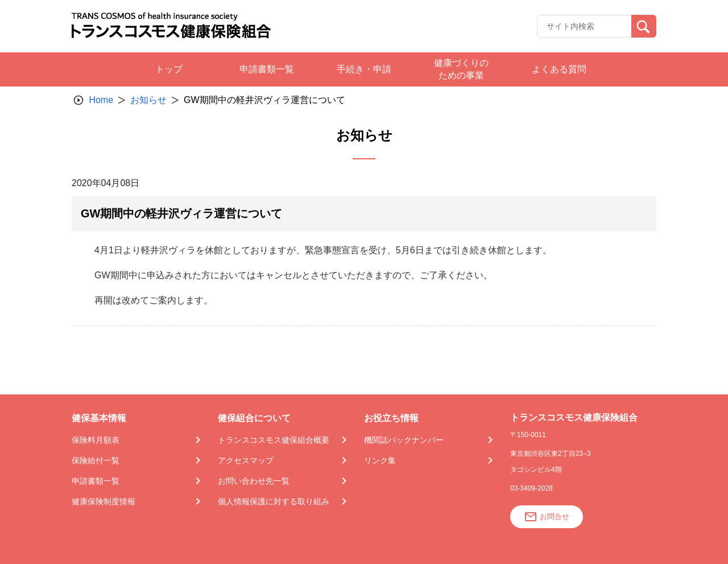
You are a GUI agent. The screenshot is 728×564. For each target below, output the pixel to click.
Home (101, 100)
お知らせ (148, 100)
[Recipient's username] (584, 26)
